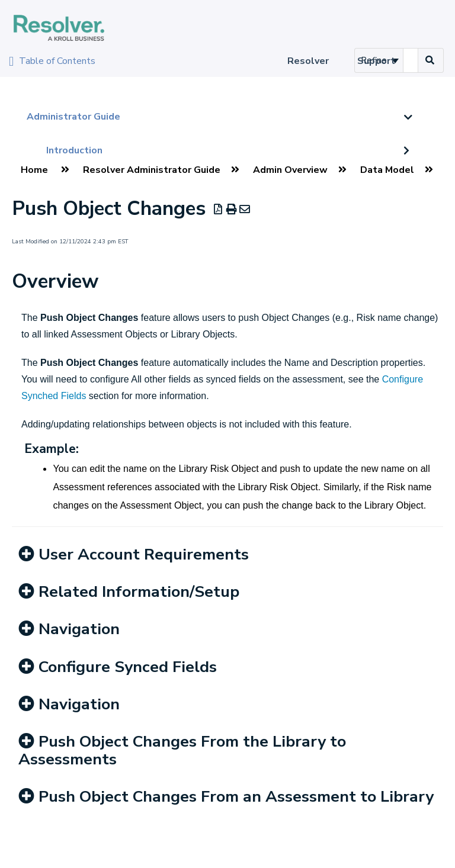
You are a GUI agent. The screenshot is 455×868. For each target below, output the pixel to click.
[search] (411, 60)
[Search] (430, 60)
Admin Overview (290, 170)
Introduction (74, 150)
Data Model (387, 170)
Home (34, 170)
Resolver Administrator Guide (152, 170)
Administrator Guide (73, 117)
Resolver (308, 61)
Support (376, 61)
